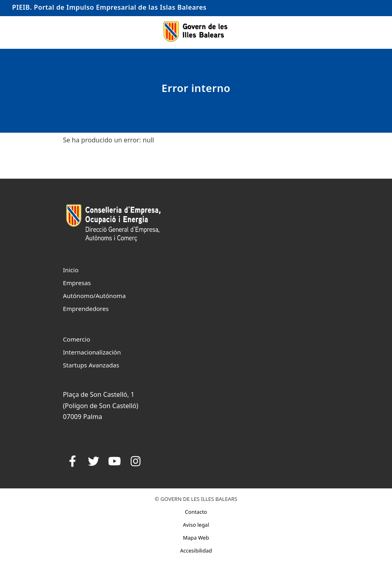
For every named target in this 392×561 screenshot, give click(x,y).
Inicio (71, 270)
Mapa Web (196, 538)
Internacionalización (92, 352)
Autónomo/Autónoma (94, 296)
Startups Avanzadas (91, 365)
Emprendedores (86, 309)
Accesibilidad (196, 551)
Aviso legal (196, 525)
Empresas (77, 283)
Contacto (196, 512)
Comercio (77, 339)
